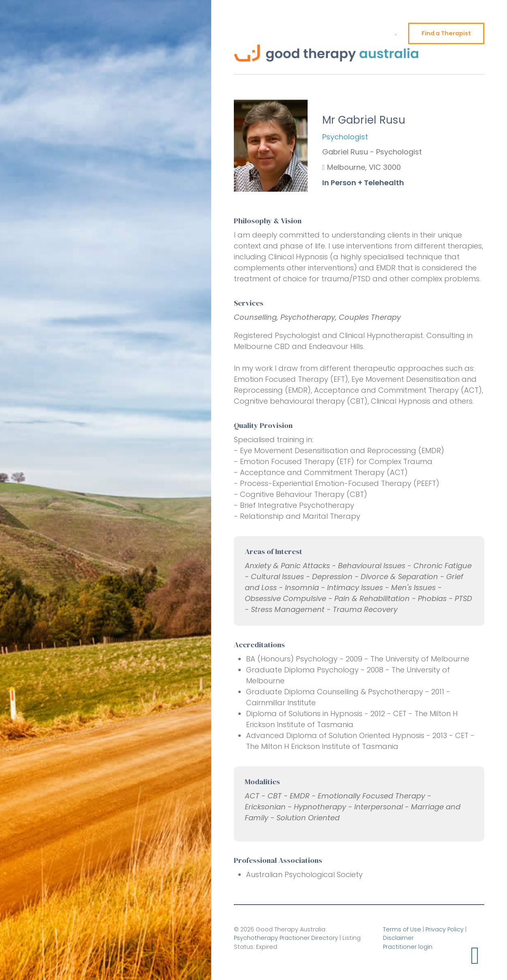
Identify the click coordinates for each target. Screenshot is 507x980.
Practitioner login (408, 947)
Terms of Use (402, 929)
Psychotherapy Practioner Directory (286, 938)
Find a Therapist (446, 33)
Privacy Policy (445, 929)
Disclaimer (398, 938)
